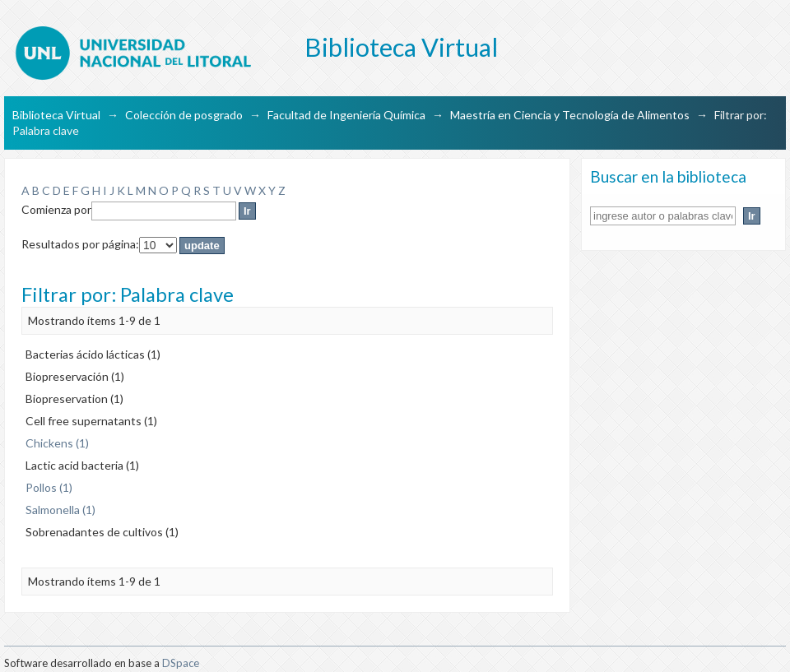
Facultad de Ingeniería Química (346, 115)
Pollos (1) (49, 487)
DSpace (181, 663)
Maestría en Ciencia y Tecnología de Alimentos (570, 115)
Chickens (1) (57, 443)
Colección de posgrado (184, 115)
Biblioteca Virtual (56, 115)
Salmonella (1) (60, 510)
